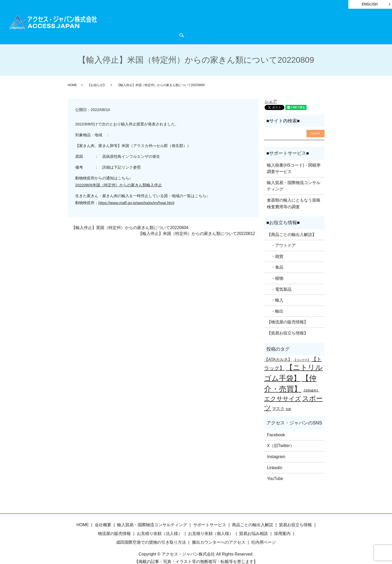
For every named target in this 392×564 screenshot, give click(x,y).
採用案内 (282, 524)
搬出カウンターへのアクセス (219, 533)
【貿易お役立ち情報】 (287, 324)
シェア (271, 92)
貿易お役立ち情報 (237, 26)
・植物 (275, 269)
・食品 (275, 258)
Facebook (276, 425)
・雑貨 (275, 247)
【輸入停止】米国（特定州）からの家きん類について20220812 (197, 224)
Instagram (276, 447)
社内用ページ (264, 533)
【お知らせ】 (97, 76)
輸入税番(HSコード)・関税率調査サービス (294, 159)
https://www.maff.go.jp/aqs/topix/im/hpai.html (136, 193)
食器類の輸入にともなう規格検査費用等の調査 (294, 194)
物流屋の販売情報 (114, 524)
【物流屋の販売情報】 (287, 313)
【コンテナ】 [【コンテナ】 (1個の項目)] (302, 350)
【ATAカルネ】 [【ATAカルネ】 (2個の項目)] (278, 350)
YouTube (275, 469)
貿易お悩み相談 (254, 524)
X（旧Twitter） (281, 436)
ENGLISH (370, 4)
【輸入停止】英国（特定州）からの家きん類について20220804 (130, 218)
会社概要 (331, 26)
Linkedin (275, 458)
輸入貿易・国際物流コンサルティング (294, 176)
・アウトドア (281, 236)
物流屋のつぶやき (299, 26)
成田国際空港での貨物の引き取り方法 (151, 533)
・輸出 (275, 302)
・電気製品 (279, 280)
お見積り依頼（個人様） (211, 524)
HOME (120, 26)
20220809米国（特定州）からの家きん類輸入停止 (119, 175)
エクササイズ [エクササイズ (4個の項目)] (283, 389)
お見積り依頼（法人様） (160, 524)
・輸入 (275, 291)
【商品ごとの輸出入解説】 (292, 225)
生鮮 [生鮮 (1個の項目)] (288, 399)
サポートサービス (197, 26)
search (380, 26)
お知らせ (268, 26)
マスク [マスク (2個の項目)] (278, 399)
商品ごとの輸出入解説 (154, 26)
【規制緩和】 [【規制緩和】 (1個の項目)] (311, 381)
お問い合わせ (358, 26)
